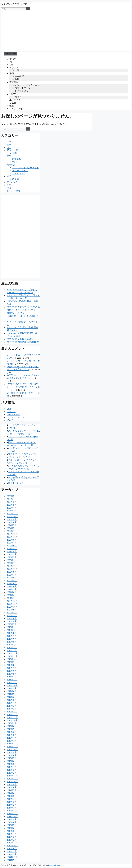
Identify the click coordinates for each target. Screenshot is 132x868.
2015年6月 (12, 761)
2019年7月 (12, 636)
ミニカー (14, 103)
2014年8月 (12, 787)
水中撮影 (19, 76)
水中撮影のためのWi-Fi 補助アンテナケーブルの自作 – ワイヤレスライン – (23, 387)
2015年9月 (12, 752)
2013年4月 (12, 834)
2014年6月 (12, 793)
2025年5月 (12, 505)
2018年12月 (12, 653)
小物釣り (12, 428)
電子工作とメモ (16, 483)
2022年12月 (12, 563)
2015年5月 (12, 764)
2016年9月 (12, 723)
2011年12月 (12, 857)
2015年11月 (12, 747)
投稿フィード (13, 414)
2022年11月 (12, 566)
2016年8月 (12, 726)
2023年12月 (12, 534)
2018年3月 (12, 680)
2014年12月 (12, 776)
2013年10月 (12, 816)
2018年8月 (12, 665)
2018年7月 (12, 668)
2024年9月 (12, 519)
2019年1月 (12, 650)
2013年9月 (12, 819)
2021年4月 (12, 595)
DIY (11, 65)
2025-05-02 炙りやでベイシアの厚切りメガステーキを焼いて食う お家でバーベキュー (23, 310)
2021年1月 (12, 598)
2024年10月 (12, 517)
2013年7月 (12, 825)
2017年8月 (12, 691)
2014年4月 (12, 799)
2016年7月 (12, 729)
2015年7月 (12, 758)
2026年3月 (12, 502)
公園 (17, 70)
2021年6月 (12, 592)
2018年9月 (12, 662)
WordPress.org (13, 420)
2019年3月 (12, 645)
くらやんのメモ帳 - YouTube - (23, 425)
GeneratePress (54, 865)
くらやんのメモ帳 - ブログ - (15, 4)
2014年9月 (12, 784)
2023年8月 (12, 540)
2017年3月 (12, 706)
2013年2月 (12, 840)
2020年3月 (12, 624)
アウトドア (16, 67)
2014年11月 (12, 779)
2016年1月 (12, 741)
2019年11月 (12, 627)
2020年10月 (12, 607)
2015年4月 (12, 767)
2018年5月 (12, 674)
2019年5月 (12, 642)
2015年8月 (12, 755)
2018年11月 (12, 656)
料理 (17, 79)
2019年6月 (12, 639)
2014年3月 (12, 802)
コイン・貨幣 (16, 109)
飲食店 (18, 97)
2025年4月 (12, 508)
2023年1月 (12, 560)
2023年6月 (12, 546)
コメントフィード (16, 417)
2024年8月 (12, 522)
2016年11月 (12, 717)
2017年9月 (12, 688)
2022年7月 (12, 575)
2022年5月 (12, 578)
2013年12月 (12, 811)
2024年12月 (12, 514)
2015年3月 (12, 770)
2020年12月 (12, 601)
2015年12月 (12, 744)
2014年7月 (12, 790)
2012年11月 (12, 843)
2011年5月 (12, 860)
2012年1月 (12, 854)
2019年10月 (12, 630)
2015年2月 (12, 773)
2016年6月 (12, 732)
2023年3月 (12, 554)
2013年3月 (12, 837)
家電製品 (15, 82)
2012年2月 (12, 851)
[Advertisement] (66, 31)
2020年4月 (12, 621)
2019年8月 (12, 633)
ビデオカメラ (22, 91)
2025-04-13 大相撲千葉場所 (20, 339)
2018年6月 (12, 671)
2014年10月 (12, 782)
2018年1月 (12, 683)
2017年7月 (12, 694)
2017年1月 (12, 712)
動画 (13, 73)
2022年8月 (12, 572)
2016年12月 (12, 715)
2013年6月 (12, 828)
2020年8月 (12, 613)
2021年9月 (12, 583)
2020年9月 (12, 610)
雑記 (13, 94)
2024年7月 (12, 525)
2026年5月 (12, 496)
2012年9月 (12, 849)
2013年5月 (12, 831)
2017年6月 (12, 697)
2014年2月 (12, 805)
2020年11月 (12, 604)
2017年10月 (12, 685)
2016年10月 (12, 720)
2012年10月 (12, 846)
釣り (12, 62)
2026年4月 (12, 499)
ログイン (11, 412)
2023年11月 (12, 537)
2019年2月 (12, 648)
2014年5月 (12, 796)
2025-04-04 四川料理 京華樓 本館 (23, 342)
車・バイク (15, 100)
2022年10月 (12, 569)
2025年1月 (12, 511)
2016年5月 (12, 735)
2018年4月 (12, 677)
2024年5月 (12, 528)
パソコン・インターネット (28, 85)
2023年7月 (12, 543)
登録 (9, 409)
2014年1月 (12, 808)
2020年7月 (12, 616)
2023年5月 (12, 549)
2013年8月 (12, 822)
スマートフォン (23, 88)
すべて (13, 59)
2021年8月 (12, 586)
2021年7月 (12, 589)
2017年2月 (12, 709)
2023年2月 (12, 557)
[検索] (28, 9)
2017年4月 (12, 703)
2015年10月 (12, 749)
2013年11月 (12, 814)
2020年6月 (12, 618)
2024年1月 (12, 531)
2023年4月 (12, 551)
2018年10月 (12, 659)
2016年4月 (12, 738)
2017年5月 (12, 700)
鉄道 (12, 106)
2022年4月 (12, 581)
